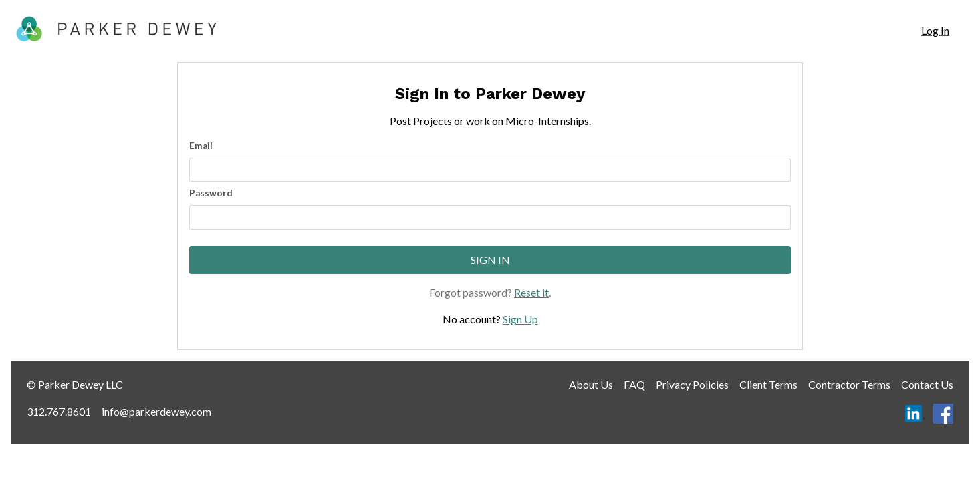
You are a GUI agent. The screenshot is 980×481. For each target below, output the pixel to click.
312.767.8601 (59, 411)
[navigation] (935, 31)
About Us (591, 384)
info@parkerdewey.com (156, 411)
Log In (935, 30)
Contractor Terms (849, 384)
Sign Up (520, 319)
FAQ (634, 384)
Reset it (531, 292)
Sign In (490, 260)
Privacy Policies (692, 384)
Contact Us (927, 384)
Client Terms (768, 384)
